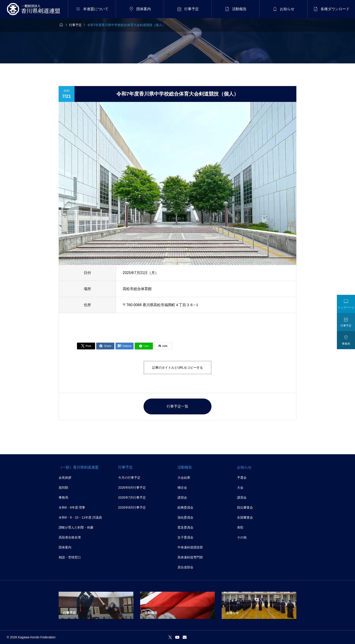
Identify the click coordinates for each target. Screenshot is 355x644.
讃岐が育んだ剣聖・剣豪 (76, 527)
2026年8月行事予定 (132, 507)
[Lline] (144, 346)
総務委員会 (185, 507)
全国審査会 (245, 517)
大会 (240, 488)
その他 (242, 537)
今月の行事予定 (129, 478)
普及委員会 (185, 527)
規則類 (63, 488)
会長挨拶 (65, 478)
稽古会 (182, 488)
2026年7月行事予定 (132, 497)
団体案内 (65, 547)
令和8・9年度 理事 (72, 507)
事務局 (63, 497)
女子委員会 (185, 537)
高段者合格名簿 (70, 537)
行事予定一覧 (177, 406)
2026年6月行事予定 (132, 488)
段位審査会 (245, 507)
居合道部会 (185, 567)
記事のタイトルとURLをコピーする (177, 368)
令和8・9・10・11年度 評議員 (80, 517)
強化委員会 (185, 517)
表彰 (240, 527)
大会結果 (184, 478)
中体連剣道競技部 (190, 547)
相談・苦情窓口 (70, 557)
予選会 (242, 478)
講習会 (182, 497)
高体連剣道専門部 (190, 557)
